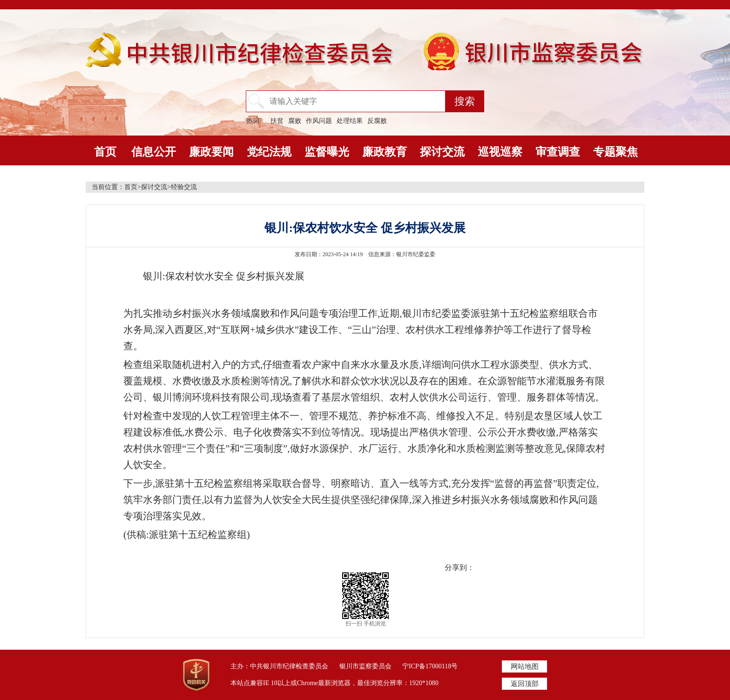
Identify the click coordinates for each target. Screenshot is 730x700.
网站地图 (525, 666)
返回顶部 (525, 684)
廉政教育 (385, 152)
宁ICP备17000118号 (430, 666)
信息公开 (154, 152)
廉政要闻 (211, 152)
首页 (105, 152)
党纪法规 (269, 152)
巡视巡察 (500, 152)
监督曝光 (327, 152)
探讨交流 (442, 152)
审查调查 (558, 152)
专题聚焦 (615, 152)
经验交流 (184, 187)
